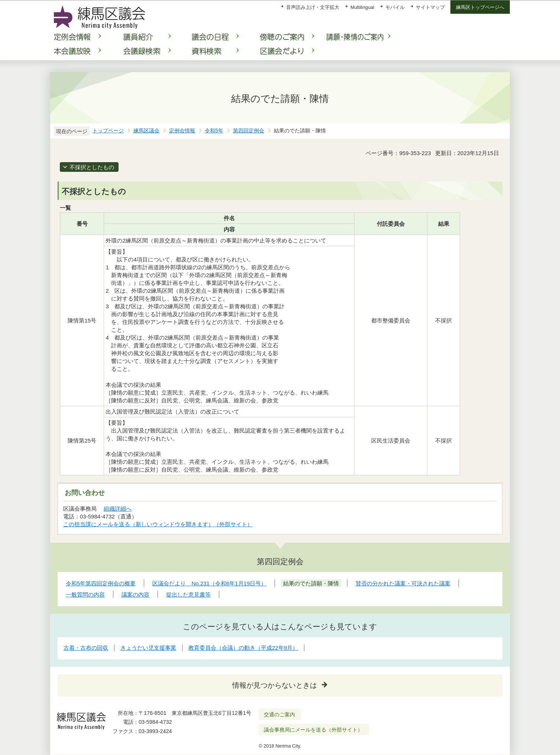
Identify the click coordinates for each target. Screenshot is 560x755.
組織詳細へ (118, 509)
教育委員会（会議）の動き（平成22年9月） (243, 648)
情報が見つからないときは (275, 685)
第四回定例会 (249, 131)
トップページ (108, 131)
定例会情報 (182, 131)
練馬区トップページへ (480, 7)
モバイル (395, 7)
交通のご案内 (279, 714)
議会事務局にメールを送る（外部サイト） (313, 730)
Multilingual (362, 7)
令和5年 (214, 131)
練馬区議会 (146, 131)
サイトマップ (430, 7)
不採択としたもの (92, 167)
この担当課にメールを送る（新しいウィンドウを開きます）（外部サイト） (158, 524)
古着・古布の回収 (86, 648)
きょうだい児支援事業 (148, 648)
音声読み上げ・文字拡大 (313, 7)
